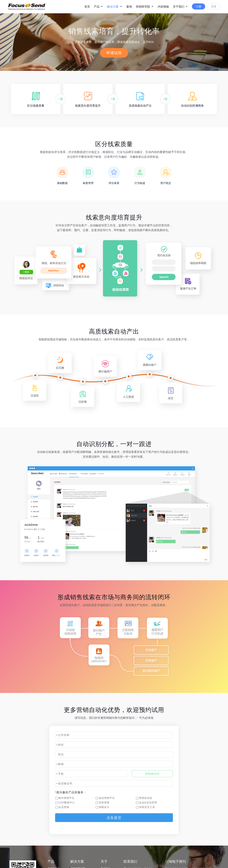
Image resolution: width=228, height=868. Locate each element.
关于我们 (180, 7)
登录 (214, 6)
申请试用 (114, 53)
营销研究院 (145, 7)
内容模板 (163, 7)
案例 (129, 7)
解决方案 (115, 7)
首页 (87, 7)
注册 (199, 6)
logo (28, 7)
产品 (99, 7)
